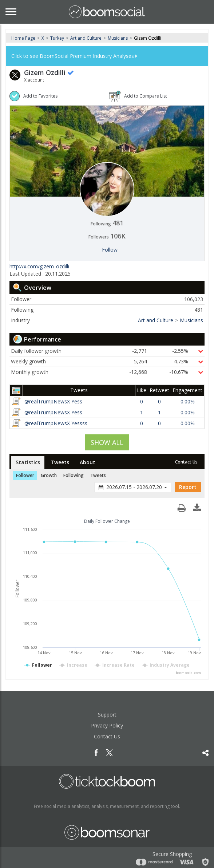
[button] (197, 506)
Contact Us (186, 462)
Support (107, 715)
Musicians (118, 38)
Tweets (60, 462)
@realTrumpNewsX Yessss (56, 423)
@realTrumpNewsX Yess (53, 401)
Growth (49, 475)
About (88, 462)
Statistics (28, 462)
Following (74, 475)
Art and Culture (86, 38)
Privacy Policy (107, 725)
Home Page (23, 38)
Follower (25, 475)
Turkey (57, 38)
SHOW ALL (107, 442)
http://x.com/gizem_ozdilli (39, 266)
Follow (110, 250)
